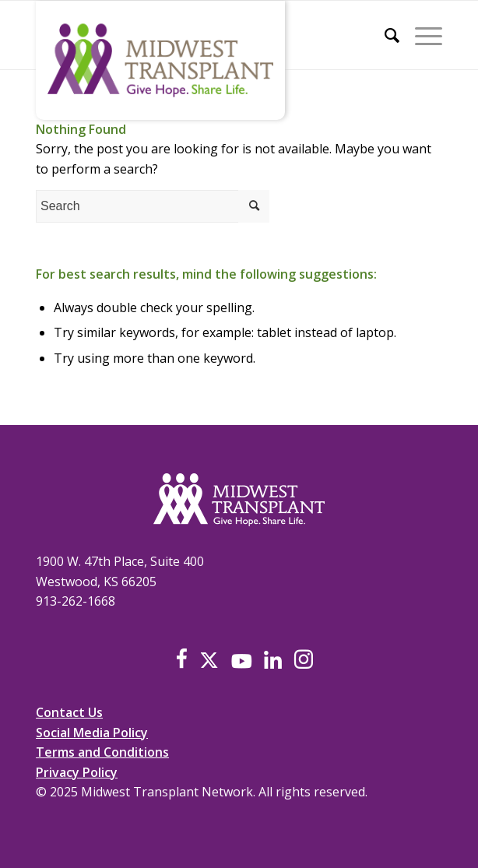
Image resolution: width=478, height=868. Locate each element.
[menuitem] (384, 35)
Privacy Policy (77, 772)
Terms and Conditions (102, 752)
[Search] (384, 35)
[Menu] (421, 35)
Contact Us (69, 712)
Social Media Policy (92, 733)
